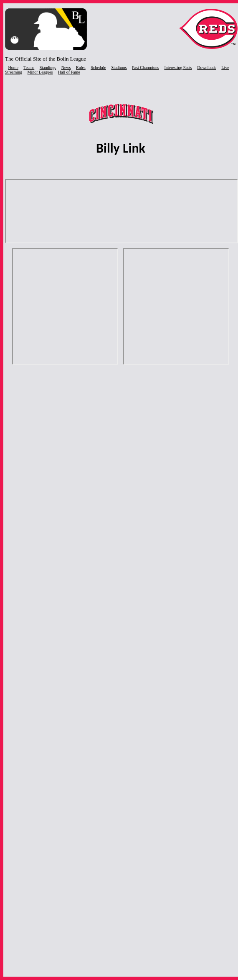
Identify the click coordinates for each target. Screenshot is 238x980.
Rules (81, 68)
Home (13, 68)
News (66, 68)
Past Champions (146, 68)
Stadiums (119, 68)
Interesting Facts (178, 68)
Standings (48, 68)
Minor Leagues (40, 72)
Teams (29, 68)
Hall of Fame (69, 72)
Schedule (98, 68)
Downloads (207, 68)
